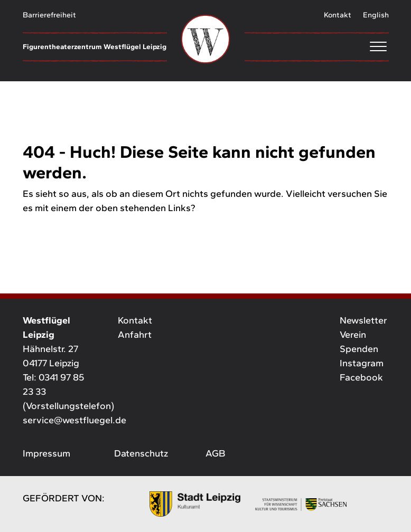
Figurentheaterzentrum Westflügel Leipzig (95, 46)
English (376, 15)
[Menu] (317, 46)
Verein (353, 335)
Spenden (359, 349)
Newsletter (363, 320)
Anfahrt (135, 335)
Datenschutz (141, 453)
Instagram (362, 363)
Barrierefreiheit (49, 15)
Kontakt (338, 15)
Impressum (46, 453)
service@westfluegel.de (74, 420)
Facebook (361, 377)
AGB (215, 453)
